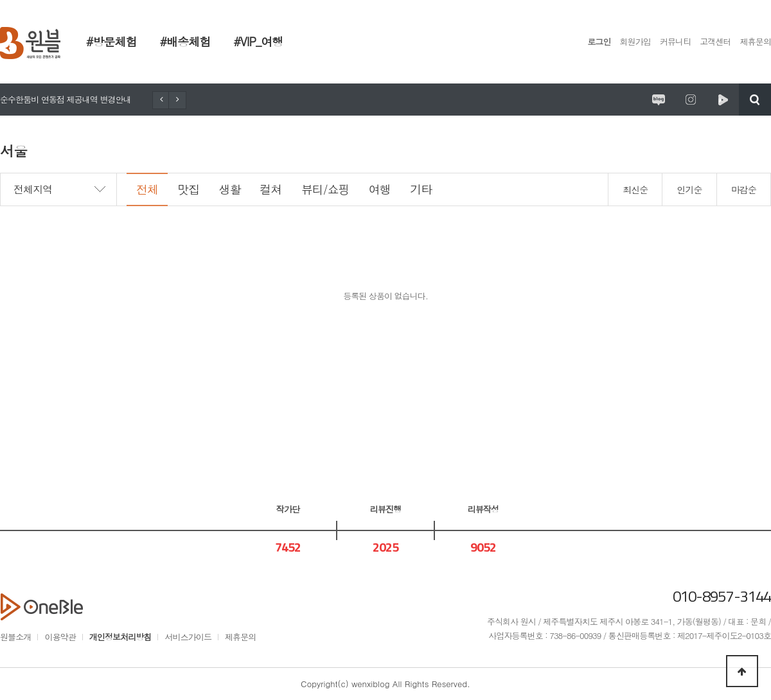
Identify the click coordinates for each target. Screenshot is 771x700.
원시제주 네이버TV (723, 100)
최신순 (635, 189)
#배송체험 (185, 41)
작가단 (288, 509)
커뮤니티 (675, 41)
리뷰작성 (483, 509)
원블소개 (15, 637)
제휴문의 (756, 41)
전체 (147, 189)
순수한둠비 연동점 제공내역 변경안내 (66, 99)
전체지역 (33, 189)
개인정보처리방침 (120, 637)
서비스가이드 (188, 637)
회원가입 (635, 41)
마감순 (744, 189)
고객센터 (715, 41)
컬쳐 (271, 189)
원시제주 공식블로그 (659, 100)
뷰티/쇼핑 (325, 189)
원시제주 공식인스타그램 (691, 100)
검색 (755, 100)
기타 (421, 189)
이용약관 (60, 637)
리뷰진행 (385, 509)
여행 (380, 189)
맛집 (188, 189)
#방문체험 (111, 41)
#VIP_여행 (258, 41)
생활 (229, 189)
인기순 (689, 189)
